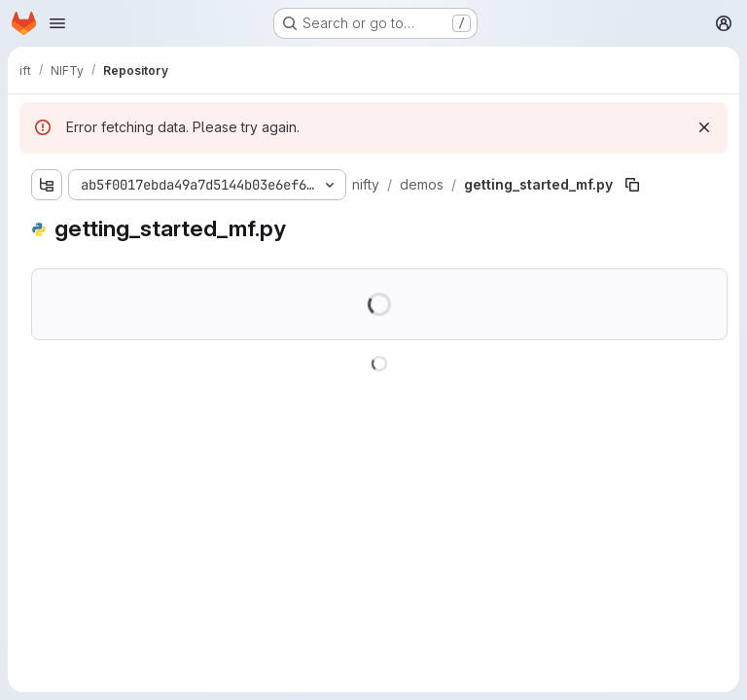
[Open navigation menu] (57, 23)
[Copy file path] (632, 185)
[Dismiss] (704, 127)
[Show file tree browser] (47, 185)
